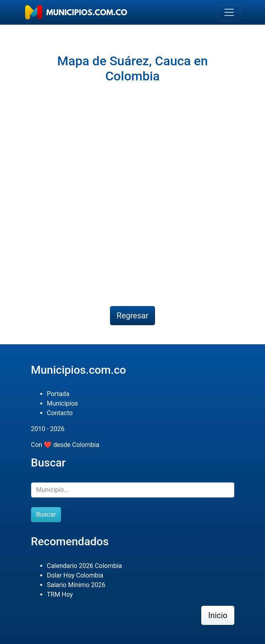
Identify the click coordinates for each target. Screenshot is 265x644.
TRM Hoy (60, 594)
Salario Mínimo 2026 (76, 585)
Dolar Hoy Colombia (75, 575)
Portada (58, 394)
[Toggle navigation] (229, 12)
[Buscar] (133, 490)
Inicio (218, 615)
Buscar (46, 514)
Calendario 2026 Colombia (85, 566)
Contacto (60, 413)
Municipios (63, 403)
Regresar (132, 316)
